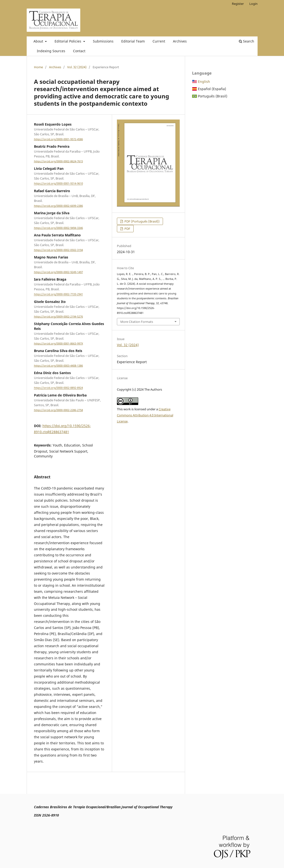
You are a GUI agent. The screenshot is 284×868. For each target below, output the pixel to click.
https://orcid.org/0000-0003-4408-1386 (58, 366)
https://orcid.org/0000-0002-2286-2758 (58, 410)
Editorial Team (133, 41)
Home (38, 67)
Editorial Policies (68, 41)
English (204, 82)
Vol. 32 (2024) (77, 67)
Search (247, 41)
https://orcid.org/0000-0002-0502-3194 (58, 250)
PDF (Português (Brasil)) (142, 221)
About (39, 41)
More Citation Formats (137, 322)
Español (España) (212, 89)
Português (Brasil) (213, 96)
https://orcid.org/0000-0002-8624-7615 (58, 161)
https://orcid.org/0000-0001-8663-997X (58, 344)
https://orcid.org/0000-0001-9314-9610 (58, 184)
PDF (127, 229)
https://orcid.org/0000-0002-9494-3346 (58, 228)
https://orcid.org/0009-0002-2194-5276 (58, 317)
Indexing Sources (51, 51)
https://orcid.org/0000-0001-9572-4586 (58, 139)
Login (253, 4)
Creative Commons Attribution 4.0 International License (145, 415)
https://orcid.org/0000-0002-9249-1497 (58, 272)
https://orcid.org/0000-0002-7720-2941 (58, 294)
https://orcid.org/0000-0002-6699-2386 (58, 206)
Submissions (103, 41)
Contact (79, 51)
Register (238, 4)
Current (159, 41)
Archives (180, 41)
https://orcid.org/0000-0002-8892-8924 (58, 388)
